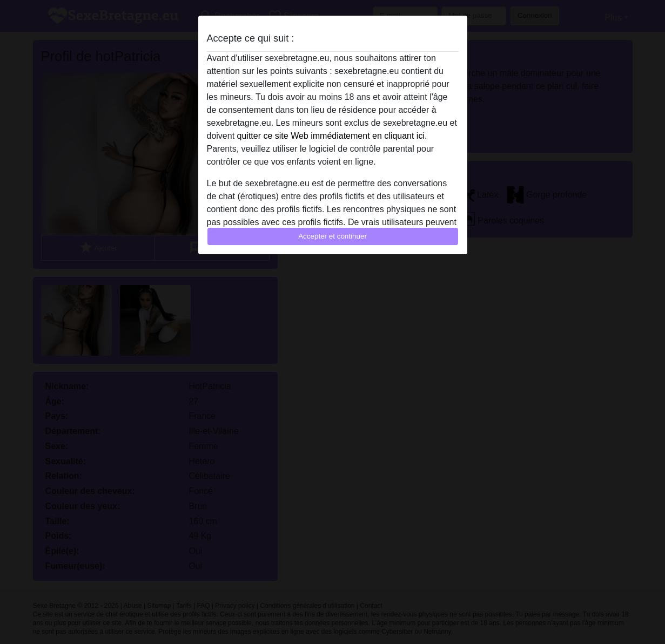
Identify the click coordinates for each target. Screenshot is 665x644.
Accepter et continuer (332, 236)
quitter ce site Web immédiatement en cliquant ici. (332, 136)
